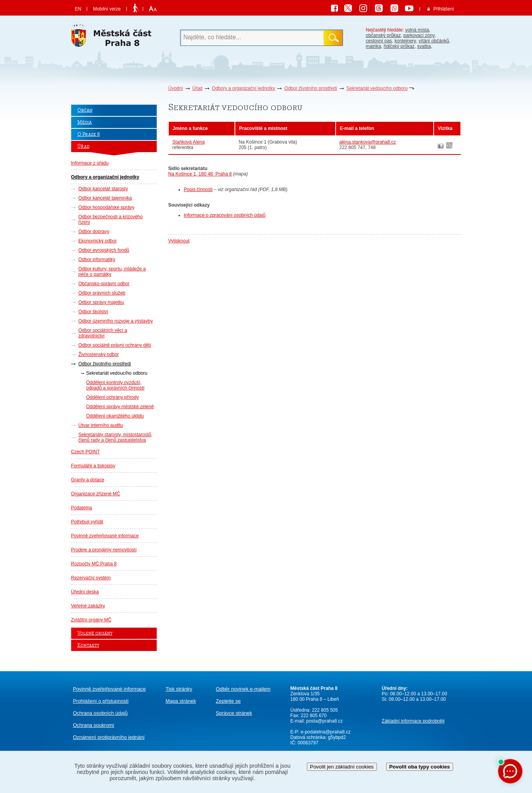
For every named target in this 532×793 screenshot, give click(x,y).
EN (78, 9)
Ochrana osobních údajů (101, 713)
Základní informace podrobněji (413, 721)
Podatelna (82, 508)
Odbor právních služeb (102, 293)
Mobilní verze (107, 9)
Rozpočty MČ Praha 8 (94, 564)
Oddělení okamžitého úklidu (115, 416)
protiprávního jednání (109, 737)
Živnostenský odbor (99, 354)
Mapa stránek (181, 701)
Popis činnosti (198, 189)
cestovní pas (379, 41)
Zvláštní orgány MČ (91, 620)
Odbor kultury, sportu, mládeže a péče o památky (112, 272)
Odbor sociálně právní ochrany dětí (115, 345)
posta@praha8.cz (324, 721)
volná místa (417, 30)
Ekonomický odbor (98, 241)
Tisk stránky (179, 689)
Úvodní (176, 88)
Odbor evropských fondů (104, 250)
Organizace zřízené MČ (96, 494)
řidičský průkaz (399, 46)
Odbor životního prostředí (311, 88)
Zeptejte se (228, 701)
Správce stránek (234, 713)
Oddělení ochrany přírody (113, 397)
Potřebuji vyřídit (87, 522)
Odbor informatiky (97, 260)
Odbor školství (94, 312)
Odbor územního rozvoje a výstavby (116, 321)
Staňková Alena (188, 142)
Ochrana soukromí (94, 725)
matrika (374, 46)
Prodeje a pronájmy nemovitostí (104, 550)
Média (85, 122)
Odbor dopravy (94, 232)
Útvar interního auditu (101, 425)
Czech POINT (86, 452)
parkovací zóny (419, 35)
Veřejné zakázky (88, 606)
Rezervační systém (91, 578)
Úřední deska (85, 592)
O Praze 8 (89, 134)
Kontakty (88, 645)
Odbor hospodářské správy (107, 207)
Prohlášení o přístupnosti (101, 701)
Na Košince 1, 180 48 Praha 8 (200, 174)
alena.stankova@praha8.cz (368, 142)
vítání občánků (434, 41)
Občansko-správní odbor (104, 284)
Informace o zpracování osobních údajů (225, 215)
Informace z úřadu (90, 163)
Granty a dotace (88, 480)
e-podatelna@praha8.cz (325, 732)
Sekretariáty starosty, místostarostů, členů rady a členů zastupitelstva (116, 437)
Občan (85, 110)
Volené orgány (95, 633)
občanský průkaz (383, 35)
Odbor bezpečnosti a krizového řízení (111, 219)
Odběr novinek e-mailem (243, 689)
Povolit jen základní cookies (342, 767)
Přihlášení (444, 9)
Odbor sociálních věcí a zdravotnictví (103, 333)
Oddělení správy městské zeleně (120, 407)
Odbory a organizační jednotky (244, 88)
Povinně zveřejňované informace (105, 536)
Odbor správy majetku (101, 302)
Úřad (198, 88)
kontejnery (405, 41)
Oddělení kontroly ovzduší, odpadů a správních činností (115, 385)
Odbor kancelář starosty (103, 189)
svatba (424, 46)
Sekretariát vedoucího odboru (377, 88)
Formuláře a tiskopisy (93, 466)
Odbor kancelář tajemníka (105, 198)
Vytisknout (179, 241)
